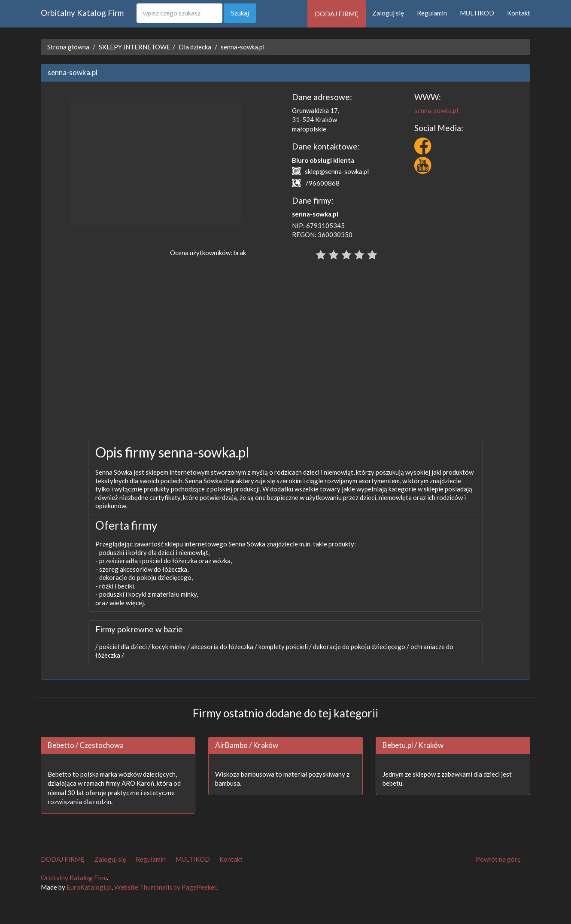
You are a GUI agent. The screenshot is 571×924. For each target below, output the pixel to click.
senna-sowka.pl (243, 47)
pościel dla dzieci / (124, 646)
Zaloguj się (388, 13)
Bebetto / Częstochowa (86, 745)
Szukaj (240, 13)
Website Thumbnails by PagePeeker (165, 887)
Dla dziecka (195, 47)
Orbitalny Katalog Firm (82, 13)
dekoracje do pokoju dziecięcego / (360, 646)
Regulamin (432, 13)
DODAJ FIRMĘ (337, 14)
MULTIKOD (477, 13)
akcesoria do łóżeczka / (223, 646)
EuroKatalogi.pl (89, 887)
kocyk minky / (170, 646)
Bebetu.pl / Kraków (413, 745)
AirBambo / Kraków (247, 745)
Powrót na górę (498, 859)
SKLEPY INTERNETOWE (135, 47)
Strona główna (68, 47)
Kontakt (519, 13)
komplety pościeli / (284, 646)
